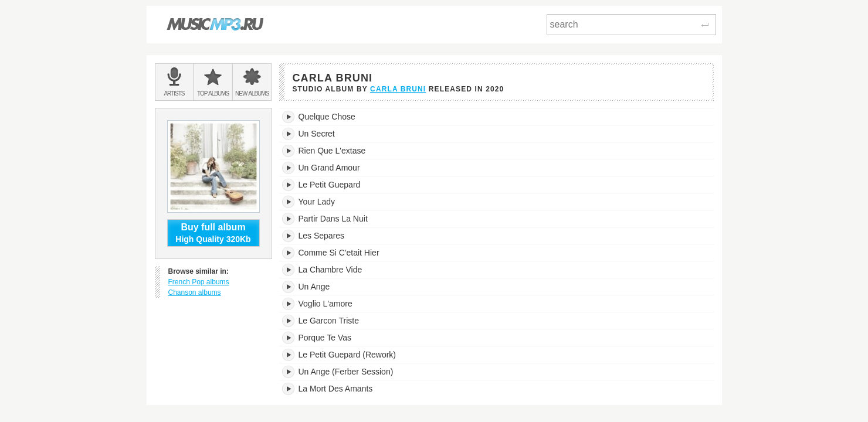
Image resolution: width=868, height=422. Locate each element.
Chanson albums (195, 292)
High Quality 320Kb (213, 233)
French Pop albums (199, 282)
